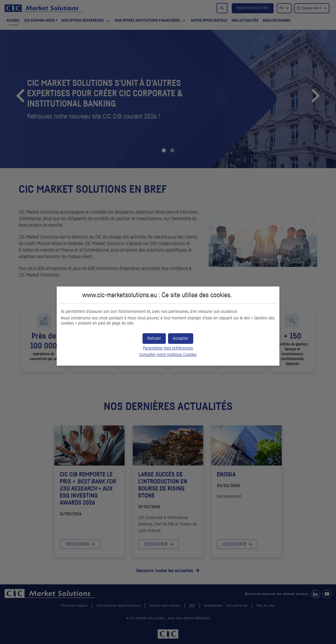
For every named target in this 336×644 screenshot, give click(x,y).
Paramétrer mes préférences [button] (168, 348)
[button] (181, 339)
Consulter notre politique (168, 355)
